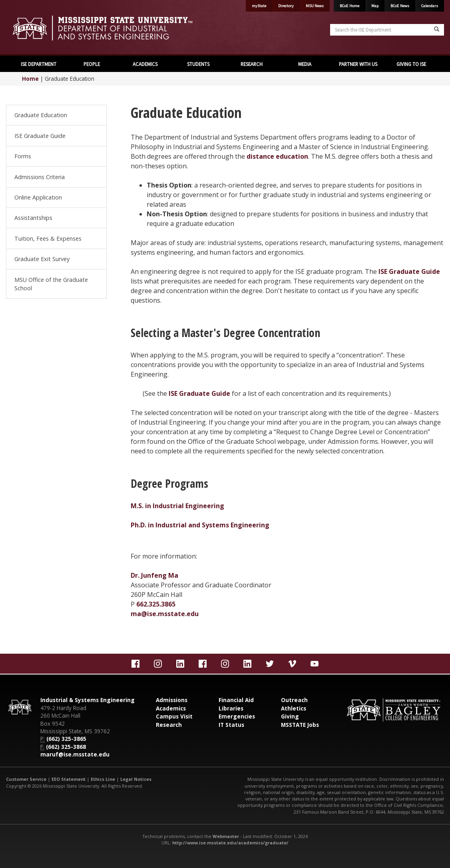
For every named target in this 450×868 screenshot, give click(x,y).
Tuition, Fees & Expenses (48, 238)
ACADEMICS (145, 64)
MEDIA (305, 64)
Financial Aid (236, 700)
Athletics (294, 708)
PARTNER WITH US (358, 64)
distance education (277, 156)
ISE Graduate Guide (40, 136)
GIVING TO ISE (411, 64)
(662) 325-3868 (66, 747)
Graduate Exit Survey (42, 259)
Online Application (38, 197)
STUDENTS (198, 64)
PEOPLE (92, 64)
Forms (23, 156)
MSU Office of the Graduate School (51, 284)
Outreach (294, 700)
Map (375, 6)
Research (169, 725)
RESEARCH (252, 64)
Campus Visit (174, 716)
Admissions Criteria (40, 177)
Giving (290, 716)
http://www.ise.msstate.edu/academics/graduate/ (230, 843)
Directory (286, 6)
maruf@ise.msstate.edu (75, 754)
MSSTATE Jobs (300, 725)
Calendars (430, 6)
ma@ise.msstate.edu (165, 614)
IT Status (231, 725)
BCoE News (400, 6)
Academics (171, 708)
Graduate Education (41, 115)
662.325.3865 (156, 604)
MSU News (315, 6)
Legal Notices (136, 779)
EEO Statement (69, 779)
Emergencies (237, 716)
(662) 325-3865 (66, 739)
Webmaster (226, 836)
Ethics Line (103, 779)
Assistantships (33, 218)
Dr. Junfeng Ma (154, 575)
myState (259, 6)
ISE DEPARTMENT (39, 64)
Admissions (172, 700)
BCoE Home (349, 6)
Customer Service (26, 779)
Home (30, 79)
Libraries (231, 708)
